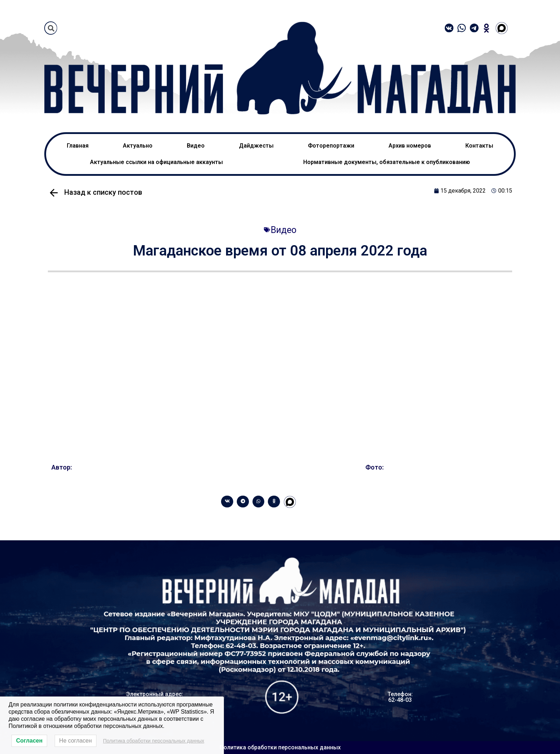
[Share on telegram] (243, 502)
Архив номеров (410, 146)
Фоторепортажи (331, 146)
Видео (196, 146)
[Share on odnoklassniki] (274, 502)
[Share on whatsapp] (259, 502)
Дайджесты (256, 146)
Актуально (138, 146)
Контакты (479, 146)
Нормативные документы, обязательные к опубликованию (387, 162)
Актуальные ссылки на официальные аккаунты (156, 162)
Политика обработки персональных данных (280, 747)
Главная (78, 146)
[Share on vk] (227, 502)
